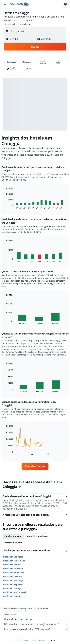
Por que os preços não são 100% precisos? (36, 629)
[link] (35, 466)
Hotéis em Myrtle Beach (15, 592)
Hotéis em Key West (13, 584)
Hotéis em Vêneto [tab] (13, 543)
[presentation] (20, 487)
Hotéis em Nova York (14, 573)
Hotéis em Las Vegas (13, 557)
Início (17, 640)
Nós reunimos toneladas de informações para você (36, 624)
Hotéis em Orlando (12, 576)
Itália (34, 640)
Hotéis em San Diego (13, 580)
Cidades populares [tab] (13, 536)
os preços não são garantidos (16, 611)
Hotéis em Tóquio (12, 565)
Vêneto (42, 640)
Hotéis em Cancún (12, 596)
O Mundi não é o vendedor (36, 619)
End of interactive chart (5, 208)
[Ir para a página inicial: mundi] (19, 4)
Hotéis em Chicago (12, 588)
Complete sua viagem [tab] (38, 536)
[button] (5, 4)
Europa (25, 640)
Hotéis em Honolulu (13, 569)
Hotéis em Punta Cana (14, 561)
